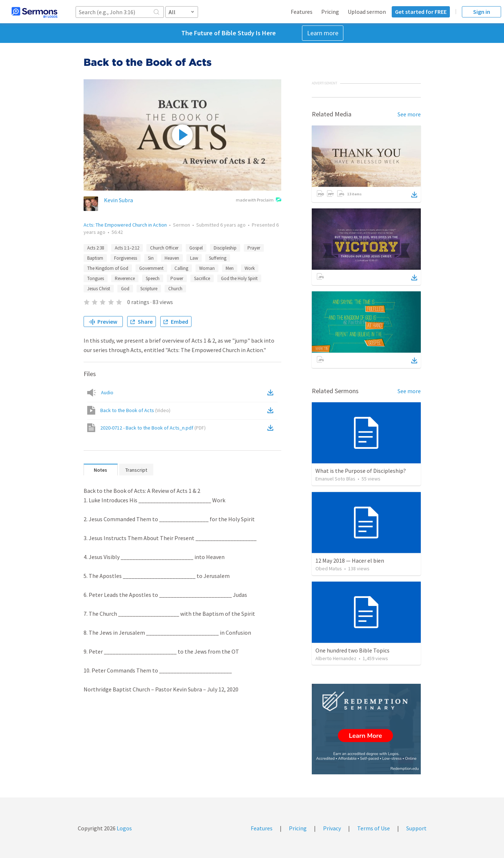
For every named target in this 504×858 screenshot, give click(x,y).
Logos (124, 828)
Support (416, 828)
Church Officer (164, 248)
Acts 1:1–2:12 (127, 248)
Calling (181, 268)
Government (151, 268)
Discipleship (225, 248)
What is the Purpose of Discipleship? (361, 471)
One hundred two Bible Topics (352, 650)
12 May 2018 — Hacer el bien (350, 560)
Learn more (323, 33)
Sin (151, 258)
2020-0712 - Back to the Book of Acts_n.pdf (153, 428)
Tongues (96, 278)
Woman (207, 268)
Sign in (482, 12)
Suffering (218, 258)
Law (194, 258)
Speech (153, 278)
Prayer (254, 248)
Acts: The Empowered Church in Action (125, 225)
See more (409, 114)
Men (230, 268)
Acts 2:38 (96, 248)
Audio (107, 392)
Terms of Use (374, 828)
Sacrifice (202, 278)
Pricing (330, 12)
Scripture (149, 289)
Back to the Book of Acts (135, 410)
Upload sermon (367, 12)
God (125, 289)
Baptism (95, 258)
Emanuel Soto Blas (335, 479)
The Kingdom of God (108, 268)
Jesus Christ (99, 289)
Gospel (196, 248)
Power (177, 278)
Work (250, 268)
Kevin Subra (118, 200)
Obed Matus (329, 568)
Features (302, 12)
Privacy (332, 828)
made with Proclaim (259, 200)
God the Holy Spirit (239, 278)
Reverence (125, 278)
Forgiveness (126, 258)
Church (175, 289)
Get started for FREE (421, 12)
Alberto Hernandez (336, 658)
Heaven (172, 258)
